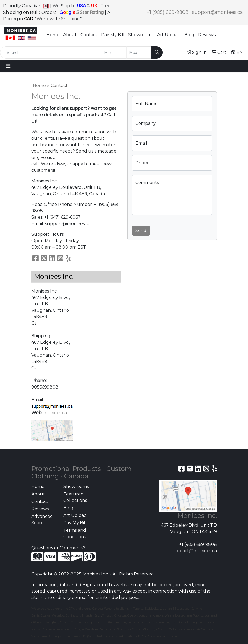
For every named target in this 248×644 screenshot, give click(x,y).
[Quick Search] (51, 53)
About (70, 35)
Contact (89, 35)
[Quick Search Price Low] (114, 53)
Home (53, 35)
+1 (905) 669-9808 (167, 12)
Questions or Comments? (58, 548)
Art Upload (169, 35)
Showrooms (141, 35)
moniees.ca (55, 413)
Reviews (207, 35)
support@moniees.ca (217, 12)
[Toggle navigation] (8, 66)
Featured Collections (75, 497)
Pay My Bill (113, 35)
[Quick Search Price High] (139, 53)
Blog (189, 35)
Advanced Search (42, 520)
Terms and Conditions (75, 533)
